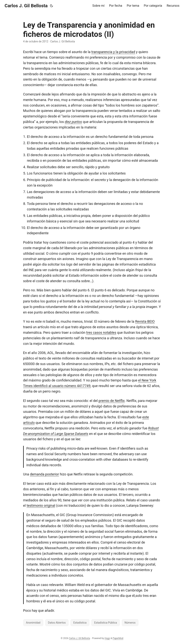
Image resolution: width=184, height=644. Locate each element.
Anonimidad (33, 623)
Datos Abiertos (57, 623)
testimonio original (41, 505)
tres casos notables (101, 333)
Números (130, 623)
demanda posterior (44, 474)
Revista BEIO (145, 321)
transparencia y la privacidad (113, 52)
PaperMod (118, 638)
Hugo (107, 638)
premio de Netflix (112, 401)
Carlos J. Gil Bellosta (26, 6)
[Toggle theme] (52, 6)
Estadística (80, 623)
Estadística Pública (106, 623)
